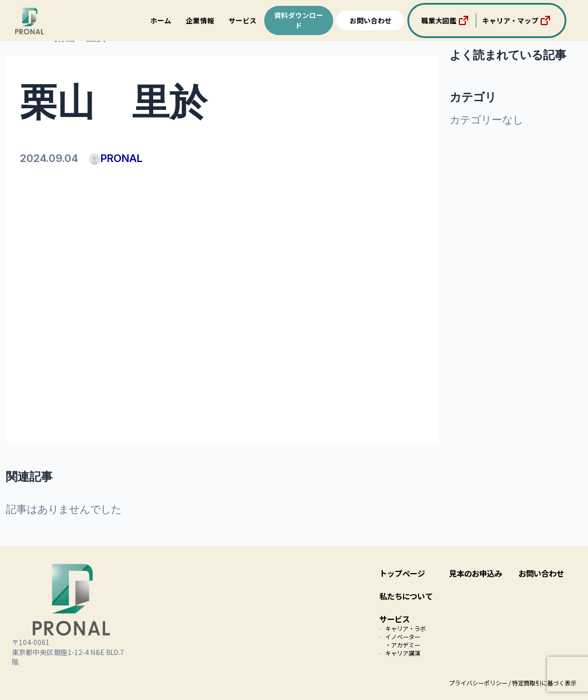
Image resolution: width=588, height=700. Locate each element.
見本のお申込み (475, 573)
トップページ (402, 573)
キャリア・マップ (517, 20)
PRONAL (116, 158)
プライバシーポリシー (478, 683)
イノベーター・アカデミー (403, 641)
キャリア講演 (403, 653)
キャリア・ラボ (406, 628)
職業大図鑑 (446, 20)
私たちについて (406, 596)
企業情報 (200, 20)
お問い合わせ (371, 20)
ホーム (161, 20)
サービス (243, 20)
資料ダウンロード (299, 20)
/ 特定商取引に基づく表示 (542, 683)
